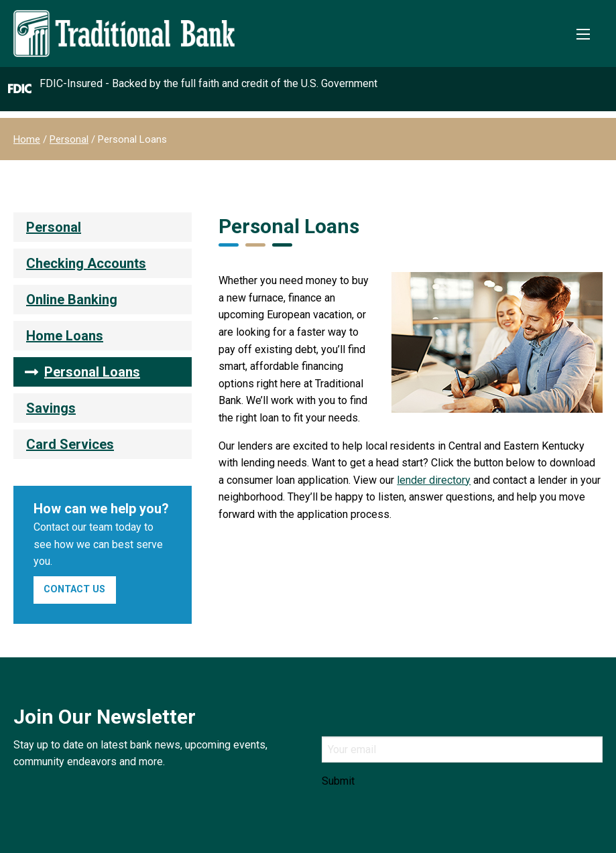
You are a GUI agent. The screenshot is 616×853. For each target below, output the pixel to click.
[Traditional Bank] (124, 18)
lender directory (434, 480)
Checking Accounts (86, 263)
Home (27, 139)
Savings (51, 408)
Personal (69, 139)
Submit (338, 781)
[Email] (463, 749)
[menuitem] (103, 227)
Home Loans (65, 336)
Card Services (70, 444)
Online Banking (72, 300)
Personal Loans (92, 372)
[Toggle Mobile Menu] (583, 34)
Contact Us (74, 589)
